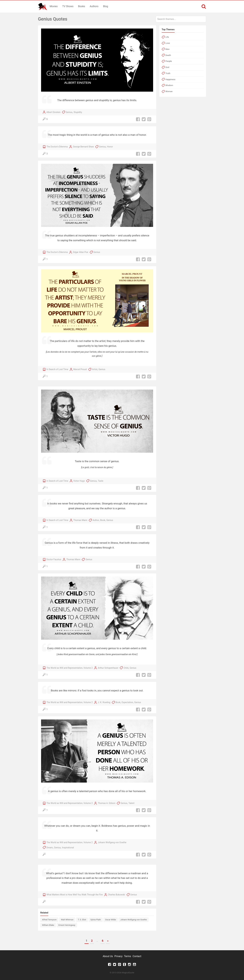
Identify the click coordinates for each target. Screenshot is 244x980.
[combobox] (181, 19)
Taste (101, 481)
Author (96, 520)
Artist (95, 369)
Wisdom (169, 85)
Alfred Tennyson (49, 920)
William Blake (48, 925)
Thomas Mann (80, 520)
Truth (168, 73)
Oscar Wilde (111, 920)
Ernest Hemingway (67, 925)
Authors (94, 6)
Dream (50, 848)
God (167, 67)
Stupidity (78, 112)
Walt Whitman (67, 920)
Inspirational (68, 848)
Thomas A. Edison (107, 803)
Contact (137, 956)
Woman (169, 91)
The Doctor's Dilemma (57, 147)
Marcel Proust (80, 369)
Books (82, 6)
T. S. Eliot (82, 920)
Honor (110, 147)
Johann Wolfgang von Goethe (112, 842)
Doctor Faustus (54, 559)
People (169, 61)
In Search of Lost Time (57, 369)
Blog (106, 6)
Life (167, 37)
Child (126, 668)
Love (168, 43)
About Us (108, 956)
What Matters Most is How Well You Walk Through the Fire (75, 895)
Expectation (127, 702)
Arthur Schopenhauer (108, 668)
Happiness (170, 79)
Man (168, 49)
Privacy (118, 956)
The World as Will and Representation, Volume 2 (69, 668)
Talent (131, 803)
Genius (69, 112)
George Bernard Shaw (83, 147)
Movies (54, 6)
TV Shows (68, 6)
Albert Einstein (53, 112)
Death (168, 55)
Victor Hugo (79, 481)
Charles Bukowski (116, 895)
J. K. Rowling (104, 702)
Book (103, 520)
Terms (128, 956)
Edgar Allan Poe (80, 252)
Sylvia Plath (96, 920)
